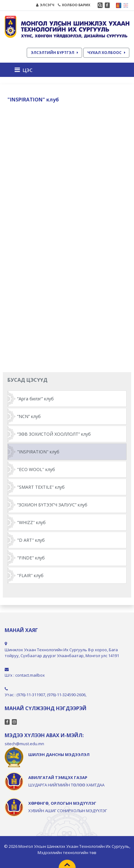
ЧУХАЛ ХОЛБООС (106, 53)
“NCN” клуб (29, 416)
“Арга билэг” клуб (35, 399)
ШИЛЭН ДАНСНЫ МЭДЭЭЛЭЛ (59, 754)
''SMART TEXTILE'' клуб (41, 487)
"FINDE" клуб (31, 558)
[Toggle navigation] (25, 70)
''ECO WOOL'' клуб (36, 469)
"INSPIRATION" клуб (38, 452)
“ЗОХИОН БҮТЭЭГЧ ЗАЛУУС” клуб (52, 505)
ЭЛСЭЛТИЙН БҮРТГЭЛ (54, 53)
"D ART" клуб (31, 540)
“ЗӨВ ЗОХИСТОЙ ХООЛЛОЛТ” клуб (54, 434)
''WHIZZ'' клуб (31, 522)
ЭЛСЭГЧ (45, 5)
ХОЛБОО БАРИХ (74, 5)
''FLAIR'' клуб (30, 575)
